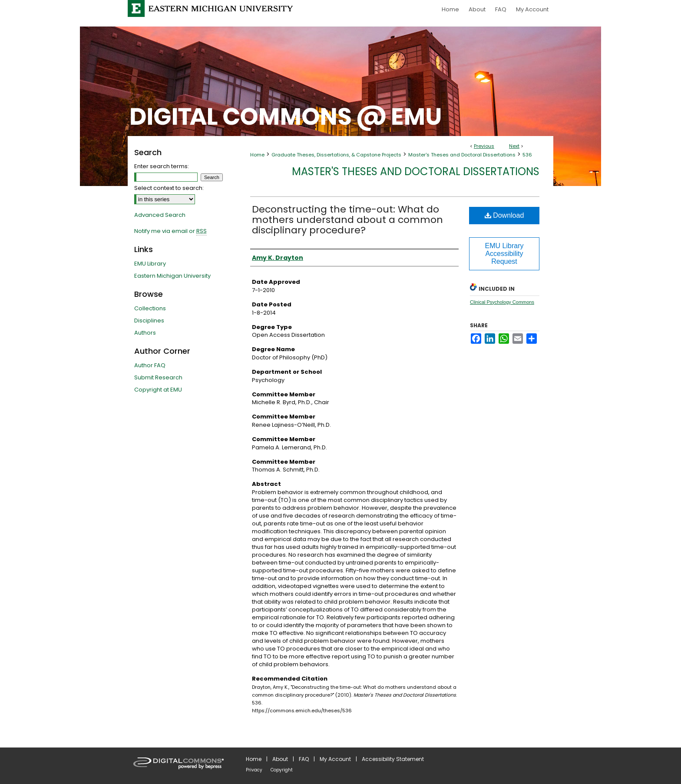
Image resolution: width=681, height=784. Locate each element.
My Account (335, 759)
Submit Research (158, 377)
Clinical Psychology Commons (502, 302)
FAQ (304, 759)
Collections (150, 308)
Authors (145, 333)
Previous (484, 146)
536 (527, 155)
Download (504, 215)
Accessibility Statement (393, 759)
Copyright (282, 770)
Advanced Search (160, 215)
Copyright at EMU (158, 390)
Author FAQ (150, 365)
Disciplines (149, 321)
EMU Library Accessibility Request (504, 254)
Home (257, 155)
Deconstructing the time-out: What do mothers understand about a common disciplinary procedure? (347, 220)
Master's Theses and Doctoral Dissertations (462, 155)
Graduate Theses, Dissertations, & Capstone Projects (336, 155)
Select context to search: (169, 188)
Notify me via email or (170, 231)
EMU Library (150, 264)
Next (514, 146)
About (280, 759)
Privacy (254, 770)
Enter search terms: (162, 166)
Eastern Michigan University (172, 276)
